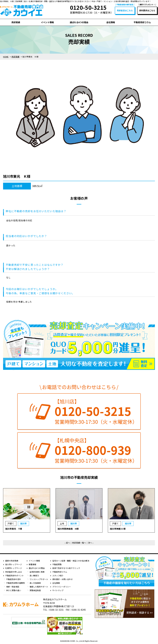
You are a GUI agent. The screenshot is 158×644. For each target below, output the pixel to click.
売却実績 (16, 22)
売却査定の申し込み (14, 572)
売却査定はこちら (125, 10)
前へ (68, 543)
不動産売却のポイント (15, 575)
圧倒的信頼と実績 (37, 572)
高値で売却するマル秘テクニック (66, 568)
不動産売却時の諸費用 (15, 583)
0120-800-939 (93, 450)
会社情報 (111, 22)
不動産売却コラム (142, 22)
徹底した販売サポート (39, 587)
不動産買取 (57, 564)
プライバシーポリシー (62, 587)
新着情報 (32, 564)
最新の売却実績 (12, 561)
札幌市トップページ (14, 568)
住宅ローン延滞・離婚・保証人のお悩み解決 (71, 561)
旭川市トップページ (14, 564)
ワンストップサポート (39, 579)
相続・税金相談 (13, 587)
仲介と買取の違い (14, 590)
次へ (90, 543)
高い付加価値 (35, 583)
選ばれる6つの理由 (79, 22)
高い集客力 (34, 575)
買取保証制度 (35, 590)
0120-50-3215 (93, 411)
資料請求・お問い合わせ (62, 579)
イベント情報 (47, 22)
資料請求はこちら (147, 10)
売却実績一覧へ (79, 543)
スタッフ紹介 (58, 575)
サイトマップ (58, 590)
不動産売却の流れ (14, 579)
